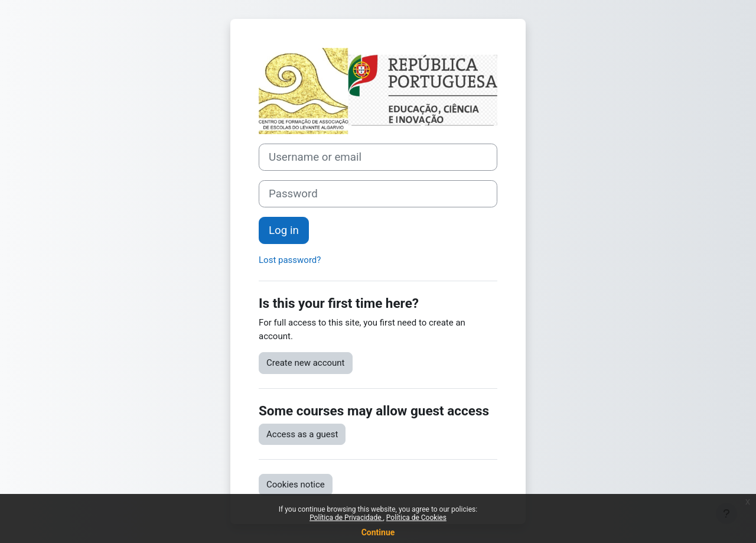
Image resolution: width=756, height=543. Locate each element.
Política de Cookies (416, 518)
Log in (284, 230)
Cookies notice (296, 485)
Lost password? (290, 260)
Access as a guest (302, 434)
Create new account (306, 363)
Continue (378, 532)
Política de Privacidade (346, 518)
